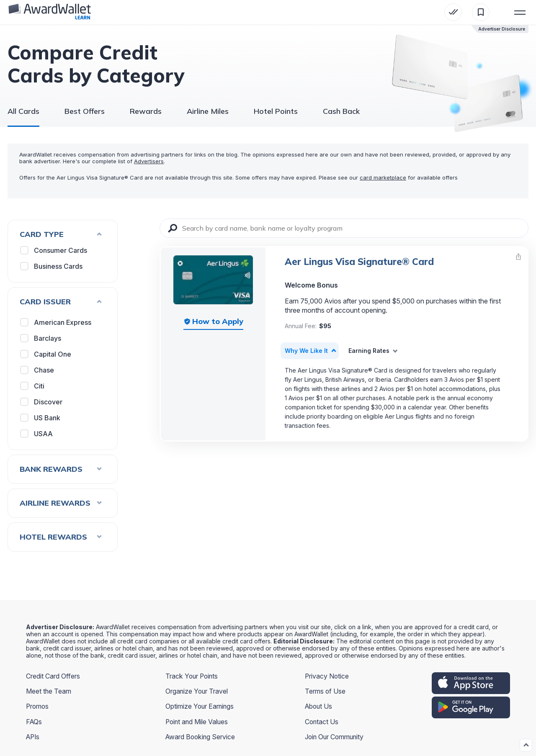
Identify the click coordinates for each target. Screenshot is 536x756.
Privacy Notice (327, 676)
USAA (37, 434)
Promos (38, 706)
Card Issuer (61, 302)
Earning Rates (369, 351)
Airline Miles (208, 111)
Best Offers (85, 111)
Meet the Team (49, 691)
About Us (319, 706)
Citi (33, 386)
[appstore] (471, 683)
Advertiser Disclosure (502, 29)
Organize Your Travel (197, 691)
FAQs (34, 721)
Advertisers (149, 161)
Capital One (46, 354)
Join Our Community (335, 736)
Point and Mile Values (198, 721)
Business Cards (52, 266)
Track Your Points (192, 676)
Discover (42, 402)
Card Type (61, 234)
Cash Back (341, 111)
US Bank (41, 418)
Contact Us (322, 721)
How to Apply (218, 321)
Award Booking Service (201, 736)
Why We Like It (306, 351)
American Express (56, 322)
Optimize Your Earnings (200, 706)
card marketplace (383, 177)
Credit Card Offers (53, 676)
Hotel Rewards (61, 537)
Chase (37, 370)
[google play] (471, 707)
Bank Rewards (61, 469)
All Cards (23, 111)
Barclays (41, 338)
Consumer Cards (54, 250)
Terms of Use (325, 691)
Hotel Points (276, 111)
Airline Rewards (61, 503)
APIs (33, 736)
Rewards (146, 111)
